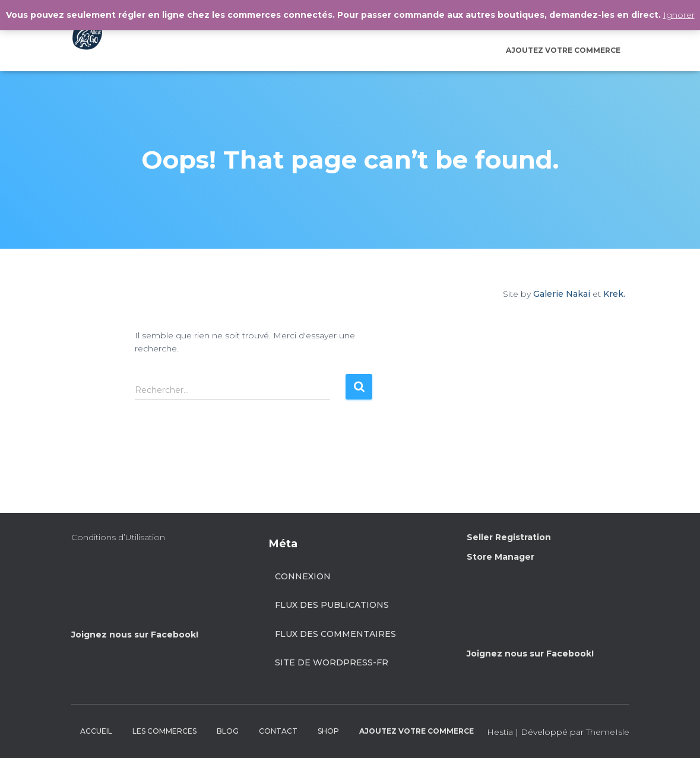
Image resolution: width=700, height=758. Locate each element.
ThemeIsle (608, 732)
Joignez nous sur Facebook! (135, 635)
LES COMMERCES (164, 731)
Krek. (614, 294)
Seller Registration (509, 537)
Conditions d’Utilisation (118, 537)
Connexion (303, 576)
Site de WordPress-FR (332, 662)
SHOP (328, 731)
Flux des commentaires (335, 634)
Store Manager (501, 557)
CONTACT (278, 731)
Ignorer (679, 15)
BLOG (228, 731)
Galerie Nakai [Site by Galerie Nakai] (562, 294)
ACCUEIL (96, 731)
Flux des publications (332, 605)
